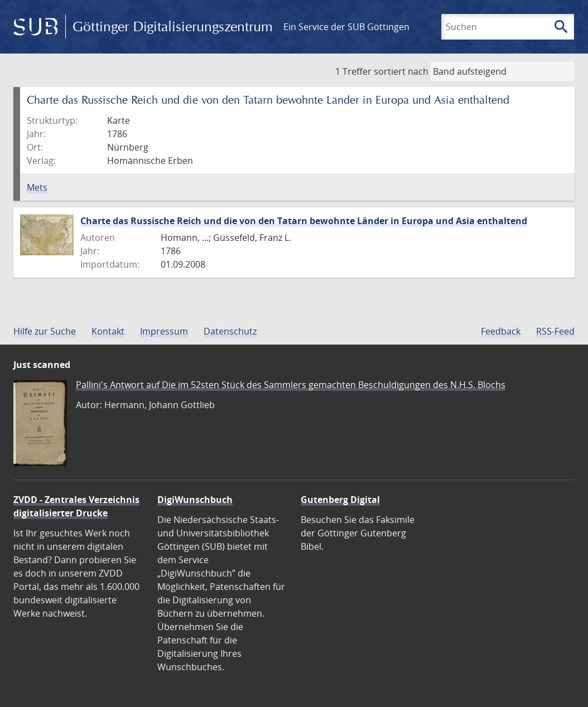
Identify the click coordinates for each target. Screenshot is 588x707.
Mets (37, 187)
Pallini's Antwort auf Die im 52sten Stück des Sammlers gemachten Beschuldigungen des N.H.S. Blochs (291, 385)
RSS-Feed (555, 331)
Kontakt (108, 331)
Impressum (164, 331)
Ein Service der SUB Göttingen (346, 27)
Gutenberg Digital (340, 500)
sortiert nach (401, 71)
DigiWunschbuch (195, 500)
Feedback (501, 331)
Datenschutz (230, 331)
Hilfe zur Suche (45, 331)
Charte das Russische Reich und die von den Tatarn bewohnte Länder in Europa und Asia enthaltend (304, 221)
